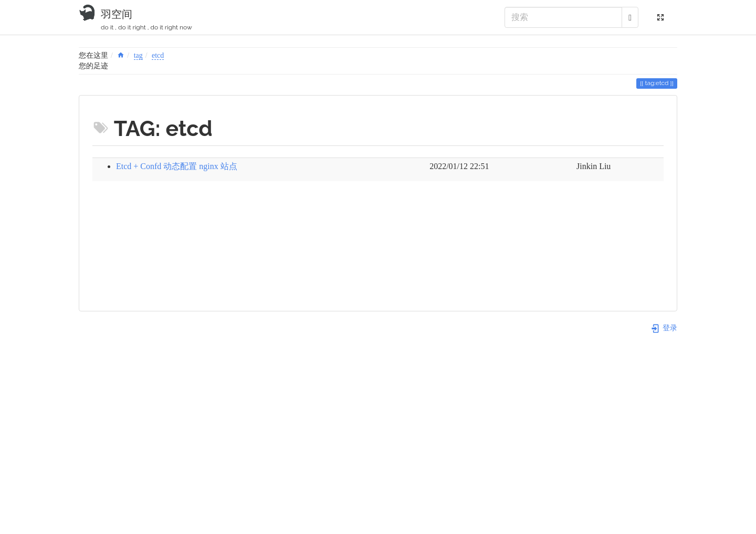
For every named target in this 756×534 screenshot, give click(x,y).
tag (138, 55)
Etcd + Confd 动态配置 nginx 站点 (177, 166)
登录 (664, 328)
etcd (158, 55)
